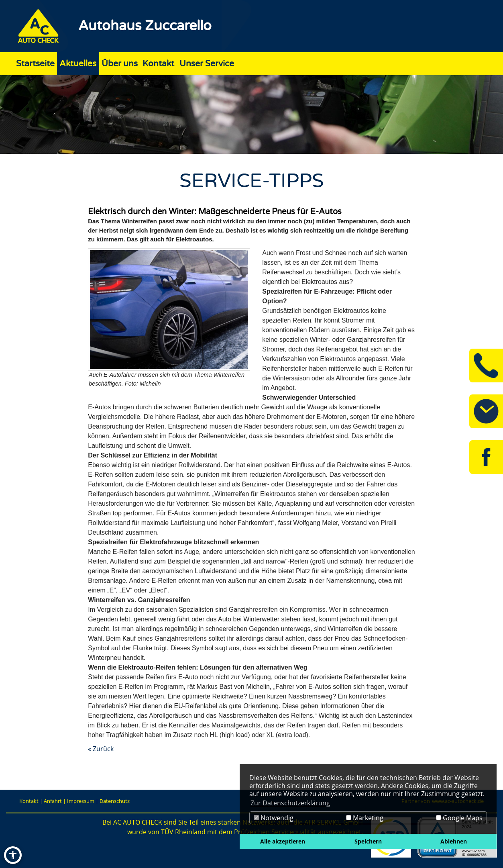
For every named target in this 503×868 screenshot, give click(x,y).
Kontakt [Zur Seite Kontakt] (158, 64)
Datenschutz (115, 801)
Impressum (81, 801)
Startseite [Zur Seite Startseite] (35, 64)
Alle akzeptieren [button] (283, 841)
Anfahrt (53, 801)
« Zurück (101, 749)
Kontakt (29, 801)
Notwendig (274, 818)
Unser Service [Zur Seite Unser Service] (207, 64)
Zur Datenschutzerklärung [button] (290, 803)
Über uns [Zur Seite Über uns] (120, 64)
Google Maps (459, 818)
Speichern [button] (368, 841)
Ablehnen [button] (454, 841)
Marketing (365, 818)
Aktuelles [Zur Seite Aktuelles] (78, 64)
